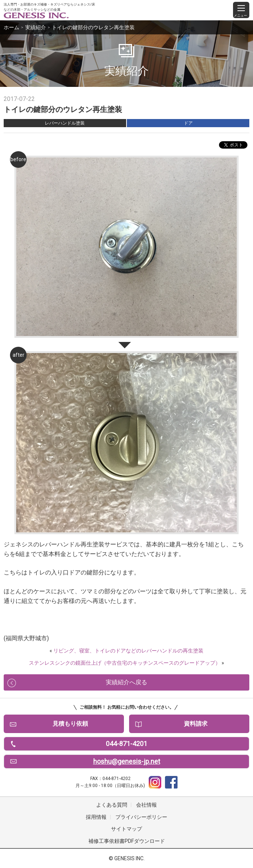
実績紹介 (36, 27)
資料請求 (196, 724)
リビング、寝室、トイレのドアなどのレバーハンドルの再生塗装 (128, 651)
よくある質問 (112, 805)
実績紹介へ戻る (127, 682)
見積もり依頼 (70, 724)
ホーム (11, 27)
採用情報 (96, 817)
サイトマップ (127, 829)
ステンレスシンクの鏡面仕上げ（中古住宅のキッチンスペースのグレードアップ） (125, 663)
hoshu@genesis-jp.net (127, 761)
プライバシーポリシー (141, 817)
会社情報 (146, 805)
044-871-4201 (127, 744)
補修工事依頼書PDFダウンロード (127, 841)
